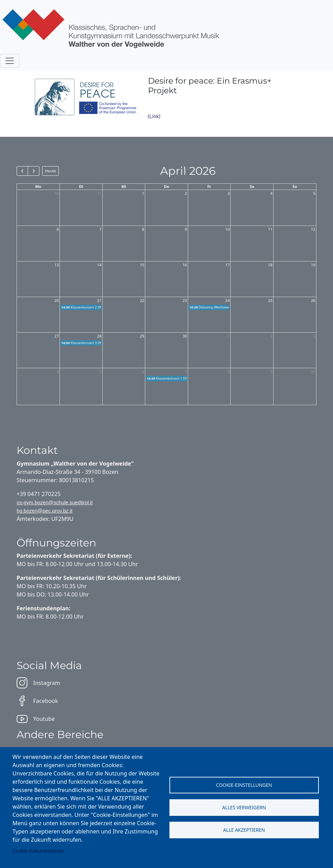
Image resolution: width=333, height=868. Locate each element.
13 (57, 265)
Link (154, 116)
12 (313, 229)
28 (99, 336)
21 (99, 300)
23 (185, 300)
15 (142, 265)
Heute (50, 171)
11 (270, 229)
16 (185, 265)
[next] (33, 171)
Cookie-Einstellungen (244, 785)
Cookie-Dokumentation (38, 851)
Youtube (36, 719)
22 (142, 300)
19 (313, 265)
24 (228, 300)
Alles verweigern (244, 807)
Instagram (38, 683)
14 (99, 265)
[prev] (22, 171)
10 (228, 229)
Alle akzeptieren (244, 830)
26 (313, 300)
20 (57, 300)
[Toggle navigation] (10, 61)
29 (142, 336)
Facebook (37, 701)
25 (270, 300)
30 (57, 193)
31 (99, 193)
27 (57, 336)
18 (270, 265)
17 (228, 265)
